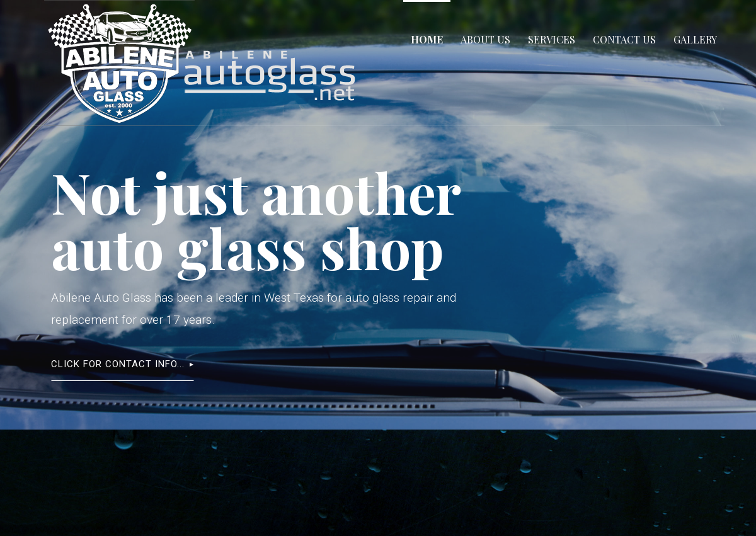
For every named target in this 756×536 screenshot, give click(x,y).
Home (427, 39)
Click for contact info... (118, 364)
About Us (485, 39)
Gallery (695, 39)
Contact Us (624, 39)
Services (552, 39)
